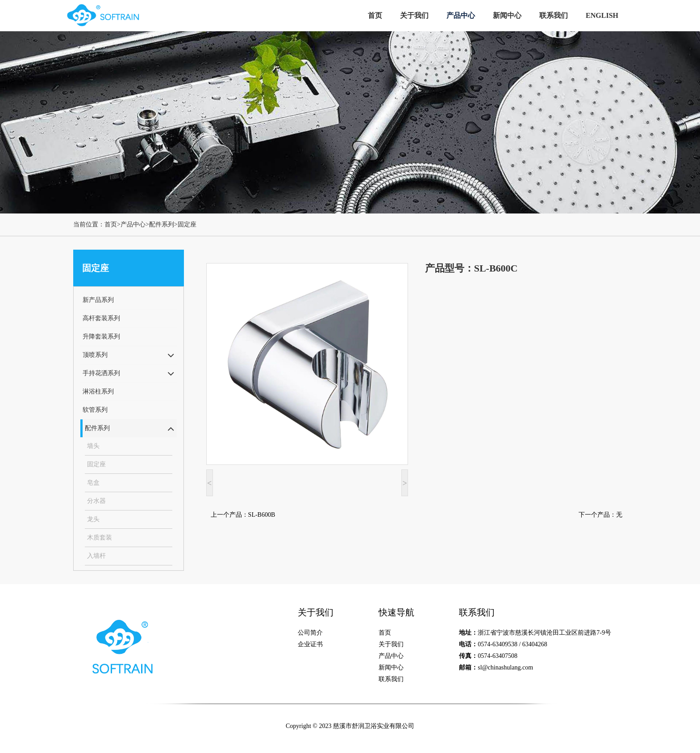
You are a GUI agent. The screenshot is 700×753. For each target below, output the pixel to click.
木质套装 (100, 538)
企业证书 (310, 644)
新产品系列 (98, 300)
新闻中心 (507, 15)
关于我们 (414, 15)
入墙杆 (96, 556)
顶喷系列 (95, 355)
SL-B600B (262, 515)
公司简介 (310, 633)
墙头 (93, 446)
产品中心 (461, 15)
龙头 (93, 519)
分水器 (96, 501)
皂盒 (93, 483)
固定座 (187, 224)
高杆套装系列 (101, 318)
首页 (375, 15)
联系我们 (554, 15)
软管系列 (95, 410)
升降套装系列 (101, 337)
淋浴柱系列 (98, 391)
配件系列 (162, 224)
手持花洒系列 (101, 373)
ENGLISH (602, 15)
